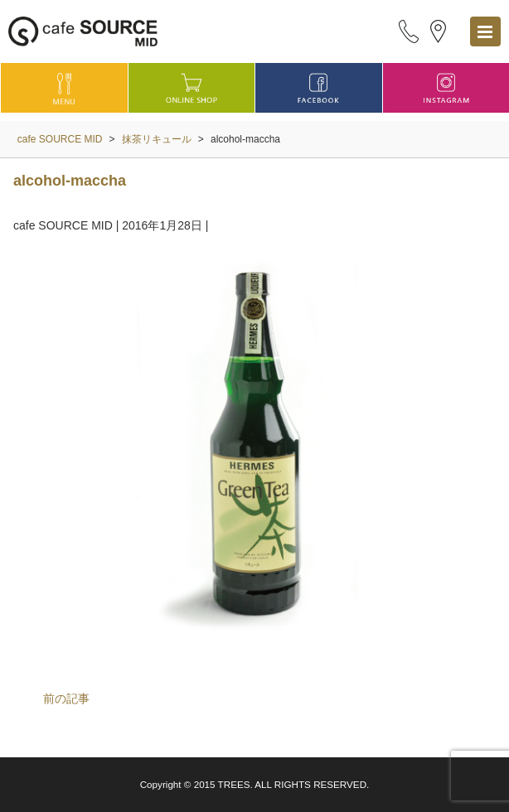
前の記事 (66, 698)
